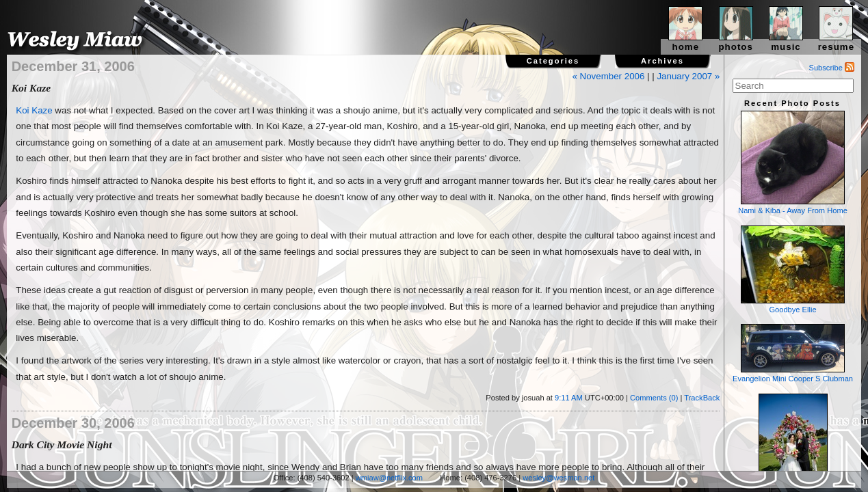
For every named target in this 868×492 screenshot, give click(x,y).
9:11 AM (569, 398)
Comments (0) (654, 398)
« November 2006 (608, 76)
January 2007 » (688, 76)
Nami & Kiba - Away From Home (793, 163)
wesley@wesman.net (558, 478)
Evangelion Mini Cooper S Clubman (793, 353)
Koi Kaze (34, 110)
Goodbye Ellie (793, 270)
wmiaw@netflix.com (389, 478)
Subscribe (832, 68)
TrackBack (702, 398)
